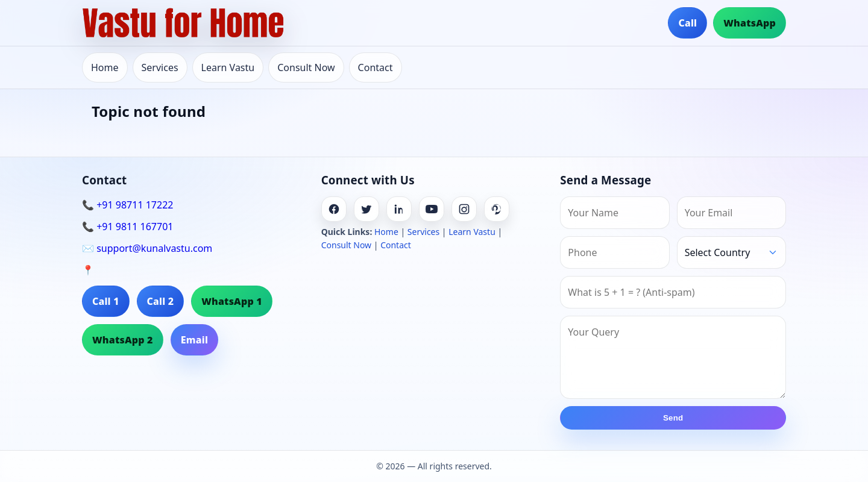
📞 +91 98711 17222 (127, 205)
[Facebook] (334, 209)
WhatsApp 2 (123, 340)
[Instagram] (464, 209)
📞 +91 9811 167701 (127, 227)
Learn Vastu (228, 67)
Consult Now (306, 67)
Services (160, 67)
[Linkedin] (399, 209)
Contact (376, 67)
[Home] (183, 23)
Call (687, 23)
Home (105, 67)
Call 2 (161, 301)
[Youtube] (432, 209)
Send (673, 418)
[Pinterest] (497, 209)
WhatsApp (750, 23)
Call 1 (106, 301)
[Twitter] (366, 209)
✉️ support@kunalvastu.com (147, 248)
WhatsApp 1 (232, 301)
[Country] (731, 252)
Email (194, 340)
